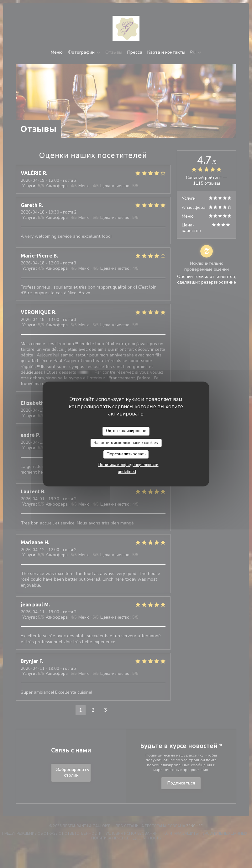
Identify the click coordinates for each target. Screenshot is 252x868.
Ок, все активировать (126, 431)
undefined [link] (127, 472)
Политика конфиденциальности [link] (128, 465)
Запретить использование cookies (126, 443)
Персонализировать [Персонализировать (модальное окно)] (126, 454)
